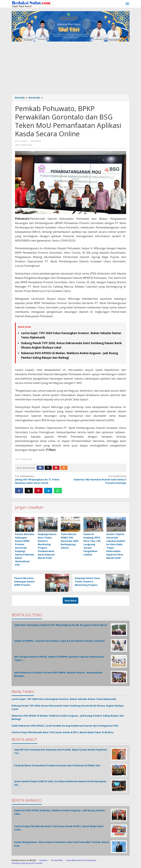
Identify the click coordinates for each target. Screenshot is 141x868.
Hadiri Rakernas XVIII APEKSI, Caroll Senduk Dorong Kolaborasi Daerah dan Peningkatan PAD (65, 726)
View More (70, 601)
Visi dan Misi (57, 860)
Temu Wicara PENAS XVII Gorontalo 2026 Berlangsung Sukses (69, 541)
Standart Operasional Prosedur (27, 863)
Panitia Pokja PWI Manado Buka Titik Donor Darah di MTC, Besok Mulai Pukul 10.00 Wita (63, 732)
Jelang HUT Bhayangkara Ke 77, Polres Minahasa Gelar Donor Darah (42, 479)
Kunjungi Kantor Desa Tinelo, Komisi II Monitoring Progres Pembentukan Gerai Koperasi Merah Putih (87, 585)
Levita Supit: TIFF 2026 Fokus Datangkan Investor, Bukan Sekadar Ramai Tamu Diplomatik (64, 699)
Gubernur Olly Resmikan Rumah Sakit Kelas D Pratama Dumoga (99, 479)
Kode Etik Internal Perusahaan (81, 860)
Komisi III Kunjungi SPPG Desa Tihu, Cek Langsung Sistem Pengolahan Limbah (92, 544)
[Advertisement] (70, 68)
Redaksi (43, 860)
